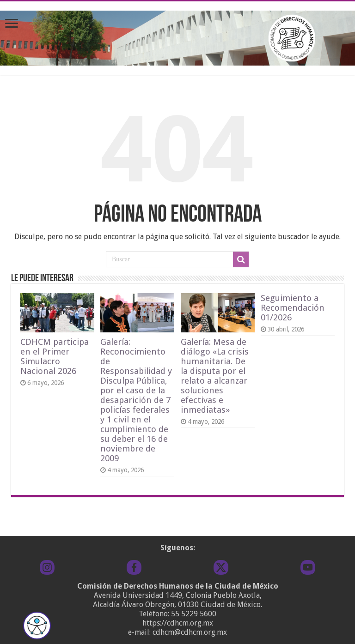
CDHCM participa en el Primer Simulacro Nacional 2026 (55, 356)
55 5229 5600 (194, 614)
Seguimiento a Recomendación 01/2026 (293, 308)
